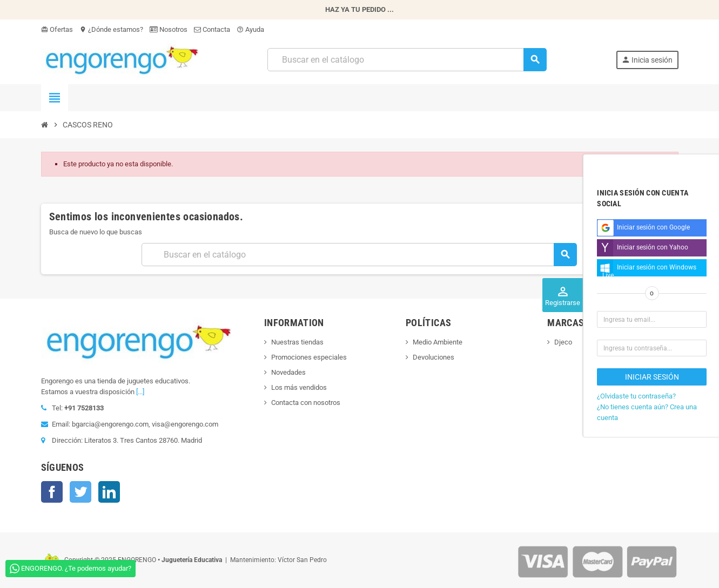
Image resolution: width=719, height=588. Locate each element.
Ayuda (250, 29)
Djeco (563, 342)
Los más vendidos (299, 387)
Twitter (80, 492)
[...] (140, 392)
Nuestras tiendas (297, 342)
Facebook (52, 492)
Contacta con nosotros (306, 403)
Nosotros (169, 29)
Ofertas (57, 29)
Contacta (212, 29)
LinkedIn (109, 492)
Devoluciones (434, 357)
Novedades (288, 372)
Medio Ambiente (438, 342)
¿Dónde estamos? (111, 29)
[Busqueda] (407, 60)
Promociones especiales (309, 357)
